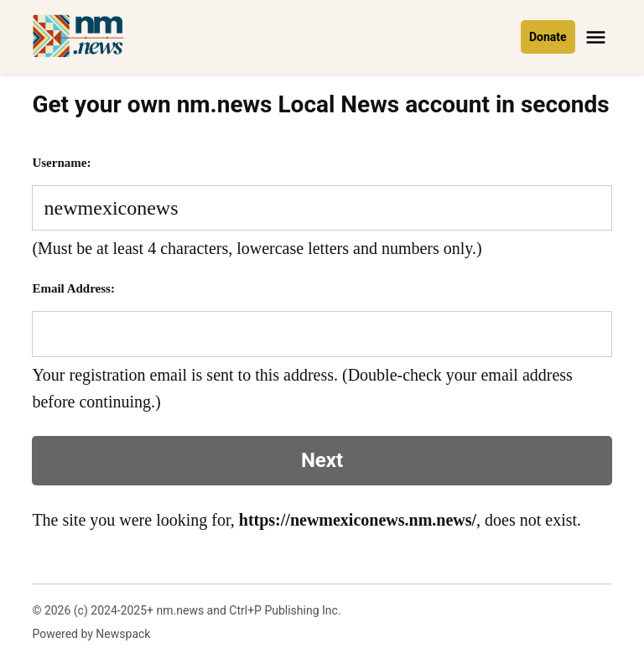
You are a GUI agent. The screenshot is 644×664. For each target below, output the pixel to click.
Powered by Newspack (91, 634)
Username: (61, 163)
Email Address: (73, 288)
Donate (548, 37)
